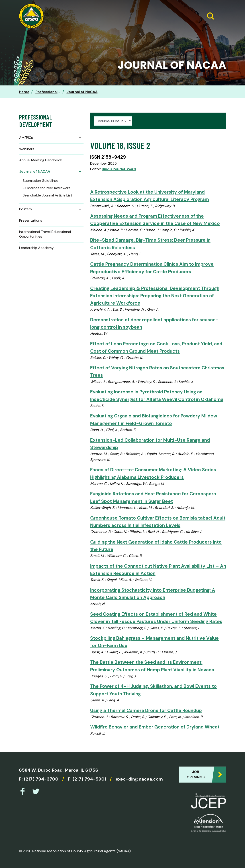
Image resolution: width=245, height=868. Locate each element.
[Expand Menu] (221, 16)
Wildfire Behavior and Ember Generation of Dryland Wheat (155, 727)
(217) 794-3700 (41, 779)
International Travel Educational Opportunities (45, 234)
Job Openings (196, 774)
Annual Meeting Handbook (41, 160)
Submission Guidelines (41, 181)
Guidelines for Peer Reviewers (47, 188)
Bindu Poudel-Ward (119, 169)
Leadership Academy (36, 248)
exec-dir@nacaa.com (139, 779)
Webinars (27, 149)
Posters (51, 209)
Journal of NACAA (82, 92)
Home (24, 92)
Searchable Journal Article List (47, 195)
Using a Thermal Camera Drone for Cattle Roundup (146, 710)
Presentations (31, 220)
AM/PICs (51, 138)
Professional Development (59, 92)
